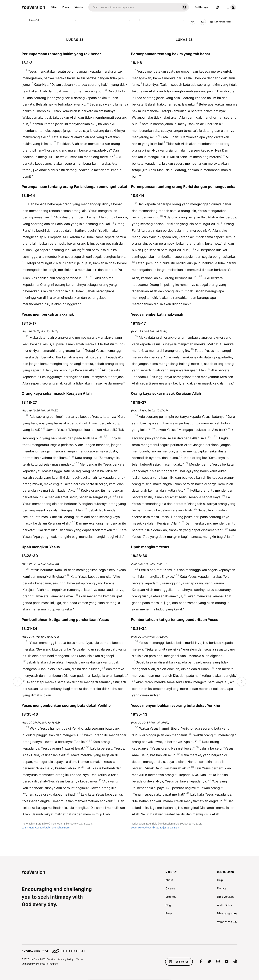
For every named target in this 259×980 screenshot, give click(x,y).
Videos (79, 7)
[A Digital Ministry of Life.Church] (129, 949)
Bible (54, 7)
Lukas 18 (53, 20)
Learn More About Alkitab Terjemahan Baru (46, 828)
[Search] (134, 7)
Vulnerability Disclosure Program (40, 964)
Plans (66, 7)
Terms (80, 959)
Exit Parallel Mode (221, 22)
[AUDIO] (192, 22)
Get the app (201, 7)
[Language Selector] (217, 7)
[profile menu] (231, 7)
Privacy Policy (66, 959)
